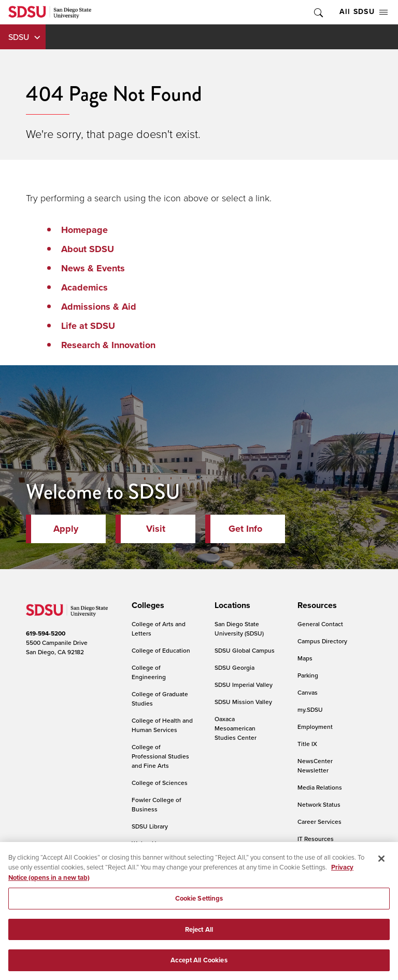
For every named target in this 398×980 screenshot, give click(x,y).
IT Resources (316, 839)
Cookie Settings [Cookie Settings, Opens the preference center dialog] (199, 904)
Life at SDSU (88, 326)
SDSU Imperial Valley (244, 685)
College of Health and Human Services (162, 725)
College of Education (161, 650)
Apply (66, 529)
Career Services (319, 822)
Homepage (84, 230)
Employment (315, 727)
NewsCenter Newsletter (315, 765)
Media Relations (320, 787)
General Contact (320, 624)
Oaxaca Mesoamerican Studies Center (236, 728)
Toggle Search (318, 12)
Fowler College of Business (157, 804)
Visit (156, 529)
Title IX (307, 744)
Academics (84, 287)
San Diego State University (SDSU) (239, 629)
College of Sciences (160, 783)
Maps (305, 658)
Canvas (308, 692)
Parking (308, 675)
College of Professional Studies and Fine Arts (160, 756)
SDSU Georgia (234, 667)
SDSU (19, 37)
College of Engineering (149, 672)
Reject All (199, 935)
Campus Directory (322, 641)
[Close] (381, 864)
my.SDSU (310, 709)
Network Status (319, 804)
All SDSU (364, 12)
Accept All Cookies (199, 966)
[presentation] (146, 605)
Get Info (245, 529)
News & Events (93, 268)
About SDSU (88, 249)
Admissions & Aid (99, 307)
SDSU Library (150, 826)
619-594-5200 (46, 633)
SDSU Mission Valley (243, 702)
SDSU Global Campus (245, 650)
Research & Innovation (108, 345)
